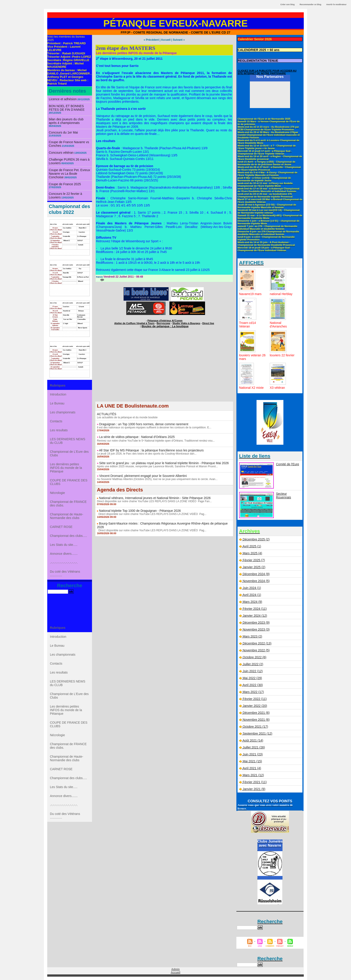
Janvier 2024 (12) (255, 616)
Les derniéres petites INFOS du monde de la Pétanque (66, 468)
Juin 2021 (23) (253, 754)
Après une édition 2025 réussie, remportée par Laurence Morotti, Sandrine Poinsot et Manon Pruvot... (157, 466)
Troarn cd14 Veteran (247, 325)
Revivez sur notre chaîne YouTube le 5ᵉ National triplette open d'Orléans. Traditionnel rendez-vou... (156, 441)
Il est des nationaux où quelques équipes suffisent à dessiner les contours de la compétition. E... (154, 427)
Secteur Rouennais (284, 495)
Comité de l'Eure (288, 464)
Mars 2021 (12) (253, 775)
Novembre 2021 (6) (256, 720)
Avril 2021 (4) (252, 768)
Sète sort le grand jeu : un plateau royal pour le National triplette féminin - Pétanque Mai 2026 (164, 463)
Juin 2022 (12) (253, 671)
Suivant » (179, 40)
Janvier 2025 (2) (254, 567)
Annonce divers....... (64, 554)
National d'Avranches (278, 325)
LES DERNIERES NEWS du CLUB (68, 441)
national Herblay (281, 294)
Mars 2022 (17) (253, 692)
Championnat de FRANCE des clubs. (68, 504)
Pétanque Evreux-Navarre (175, 23)
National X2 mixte (251, 388)
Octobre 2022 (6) (255, 657)
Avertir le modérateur (336, 4)
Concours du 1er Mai (63, 132)
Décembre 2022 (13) (257, 643)
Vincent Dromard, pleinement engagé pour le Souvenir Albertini (143, 476)
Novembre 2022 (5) (256, 650)
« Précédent (151, 40)
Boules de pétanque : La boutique (165, 326)
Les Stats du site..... (64, 545)
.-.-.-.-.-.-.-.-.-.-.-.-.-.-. (64, 563)
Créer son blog (287, 4)
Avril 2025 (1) (252, 546)
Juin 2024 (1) (252, 588)
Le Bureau (57, 403)
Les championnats (63, 412)
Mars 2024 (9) (252, 602)
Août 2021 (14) (253, 740)
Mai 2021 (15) (252, 761)
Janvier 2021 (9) (254, 789)
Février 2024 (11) (255, 609)
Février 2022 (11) (255, 699)
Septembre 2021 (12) (257, 733)
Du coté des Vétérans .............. (65, 573)
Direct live (208, 323)
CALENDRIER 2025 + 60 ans (259, 50)
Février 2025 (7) (254, 560)
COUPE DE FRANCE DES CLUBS (69, 482)
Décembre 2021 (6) (256, 713)
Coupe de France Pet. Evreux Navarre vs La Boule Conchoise (69, 174)
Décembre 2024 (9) (256, 574)
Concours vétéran (61, 153)
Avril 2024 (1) (252, 595)
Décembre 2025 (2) (256, 539)
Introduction (58, 394)
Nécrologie (57, 493)
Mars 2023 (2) (252, 636)
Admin (175, 969)
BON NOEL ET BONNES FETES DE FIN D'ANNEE (67, 108)
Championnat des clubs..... (68, 536)
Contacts (56, 421)
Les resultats (59, 430)
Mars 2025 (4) (252, 553)
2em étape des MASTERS (126, 48)
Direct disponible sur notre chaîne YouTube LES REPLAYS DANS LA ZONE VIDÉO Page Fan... (154, 501)
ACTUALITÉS (107, 414)
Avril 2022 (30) (253, 685)
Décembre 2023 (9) (256, 623)
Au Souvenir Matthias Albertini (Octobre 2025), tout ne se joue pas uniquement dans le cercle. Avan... (157, 479)
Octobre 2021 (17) (255, 727)
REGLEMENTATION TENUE (258, 61)
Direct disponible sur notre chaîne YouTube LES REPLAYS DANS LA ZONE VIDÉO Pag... (152, 514)
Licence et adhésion (63, 99)
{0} (100, 280)
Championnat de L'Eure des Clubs (69, 453)
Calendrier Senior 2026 (255, 39)
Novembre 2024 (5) (256, 581)
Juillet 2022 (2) (253, 664)
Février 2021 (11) (255, 782)
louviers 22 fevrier (282, 355)
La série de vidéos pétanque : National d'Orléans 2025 (137, 437)
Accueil (166, 40)
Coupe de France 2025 (65, 184)
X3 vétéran (277, 388)
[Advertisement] (164, 370)
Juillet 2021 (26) (254, 747)
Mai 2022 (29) (252, 678)
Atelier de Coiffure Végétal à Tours (135, 323)
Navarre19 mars (250, 294)
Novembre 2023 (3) (256, 629)
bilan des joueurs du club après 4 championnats (66, 121)
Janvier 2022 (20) (255, 706)
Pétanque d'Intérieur (165, 321)
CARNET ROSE (61, 527)
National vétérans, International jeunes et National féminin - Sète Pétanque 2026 (155, 498)
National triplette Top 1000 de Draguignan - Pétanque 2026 (140, 511)
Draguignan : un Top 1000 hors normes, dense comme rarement (144, 424)
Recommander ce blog (311, 4)
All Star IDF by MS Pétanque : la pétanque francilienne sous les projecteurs (151, 450)
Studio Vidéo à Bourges (186, 323)
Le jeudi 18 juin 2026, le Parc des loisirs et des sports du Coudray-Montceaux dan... (147, 454)
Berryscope (164, 323)
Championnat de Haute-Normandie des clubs (67, 516)
